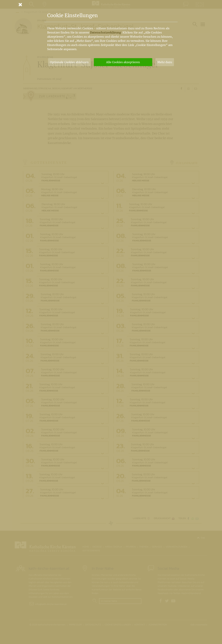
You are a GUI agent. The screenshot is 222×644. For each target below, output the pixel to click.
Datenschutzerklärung (106, 32)
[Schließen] (111, 5)
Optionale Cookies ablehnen (69, 62)
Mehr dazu (165, 62)
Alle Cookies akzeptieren (123, 62)
